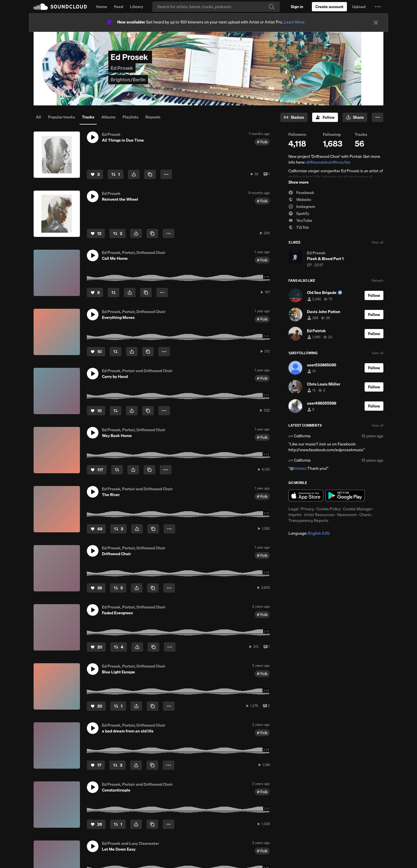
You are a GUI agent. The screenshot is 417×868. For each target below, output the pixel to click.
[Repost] (116, 174)
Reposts (153, 117)
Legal (293, 509)
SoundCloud (60, 7)
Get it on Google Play (345, 496)
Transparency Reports (308, 520)
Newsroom (347, 515)
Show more (299, 182)
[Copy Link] (150, 174)
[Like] (95, 174)
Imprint (295, 515)
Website (300, 200)
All (39, 117)
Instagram (302, 207)
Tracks (88, 117)
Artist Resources (319, 515)
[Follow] (325, 117)
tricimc (299, 468)
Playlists (130, 117)
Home (102, 7)
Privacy (307, 509)
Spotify (299, 213)
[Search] (216, 7)
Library (137, 7)
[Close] (376, 23)
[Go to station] (294, 117)
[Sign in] (297, 7)
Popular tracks (62, 117)
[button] (378, 7)
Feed (119, 7)
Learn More (294, 22)
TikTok (299, 227)
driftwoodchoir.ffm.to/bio (328, 162)
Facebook (301, 193)
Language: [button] (309, 533)
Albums (108, 117)
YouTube (300, 220)
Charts (365, 515)
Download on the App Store (306, 496)
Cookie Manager (358, 509)
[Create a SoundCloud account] (329, 7)
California (302, 436)
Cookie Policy (329, 509)
